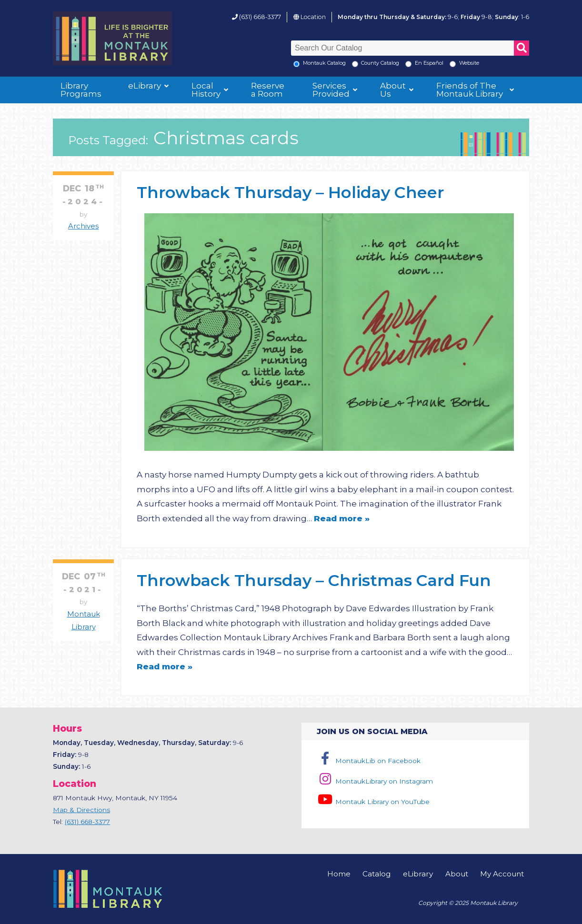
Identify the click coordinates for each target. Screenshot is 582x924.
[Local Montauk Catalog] (296, 64)
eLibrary (145, 86)
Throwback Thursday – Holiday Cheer (290, 192)
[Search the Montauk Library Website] (453, 64)
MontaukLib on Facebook (368, 761)
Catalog (376, 874)
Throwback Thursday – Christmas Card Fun (314, 580)
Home (339, 874)
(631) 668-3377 (260, 17)
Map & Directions (81, 810)
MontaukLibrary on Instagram (375, 781)
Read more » (342, 518)
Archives (83, 226)
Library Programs (81, 90)
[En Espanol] (408, 64)
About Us (393, 90)
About (457, 874)
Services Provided (331, 90)
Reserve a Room (268, 90)
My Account (502, 874)
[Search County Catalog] (355, 64)
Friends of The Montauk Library (470, 90)
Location (313, 17)
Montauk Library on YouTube (373, 802)
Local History (206, 90)
